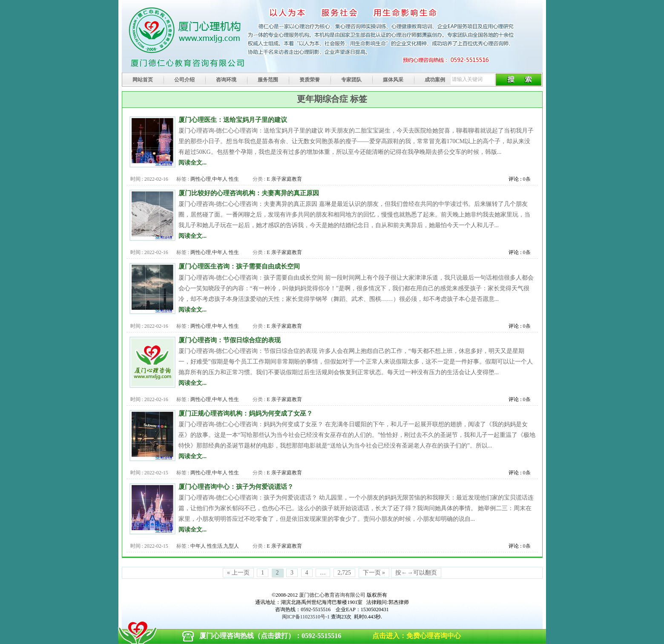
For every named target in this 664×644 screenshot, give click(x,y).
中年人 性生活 (206, 546)
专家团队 (351, 80)
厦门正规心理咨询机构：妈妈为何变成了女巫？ (246, 413)
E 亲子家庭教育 (284, 179)
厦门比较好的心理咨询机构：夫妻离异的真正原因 (249, 193)
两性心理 (201, 179)
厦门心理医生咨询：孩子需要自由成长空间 (239, 266)
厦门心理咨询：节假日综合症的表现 (230, 340)
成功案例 (435, 80)
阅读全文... (193, 163)
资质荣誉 (310, 80)
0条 (527, 179)
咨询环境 (226, 80)
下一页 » (374, 573)
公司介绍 (184, 80)
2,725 (345, 573)
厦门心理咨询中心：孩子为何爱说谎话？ (236, 487)
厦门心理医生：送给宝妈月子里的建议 (233, 120)
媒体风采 (393, 80)
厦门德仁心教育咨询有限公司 (332, 595)
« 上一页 (238, 573)
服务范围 (268, 80)
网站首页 (143, 80)
